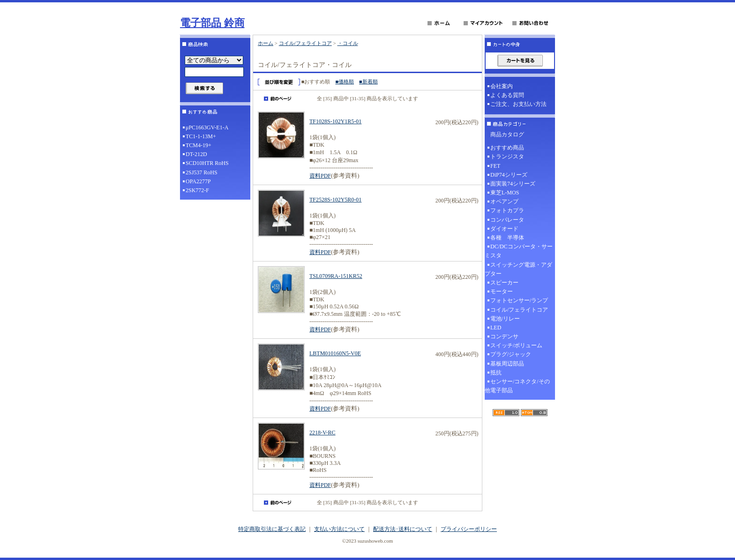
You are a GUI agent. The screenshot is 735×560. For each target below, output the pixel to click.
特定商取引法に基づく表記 (272, 529)
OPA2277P (198, 181)
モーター (502, 291)
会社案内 (502, 86)
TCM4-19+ (199, 145)
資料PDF (320, 176)
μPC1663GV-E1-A (207, 127)
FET (495, 166)
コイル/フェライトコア (305, 43)
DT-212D (196, 154)
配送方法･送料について (403, 529)
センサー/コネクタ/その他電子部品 (517, 386)
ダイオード (504, 229)
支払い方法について (339, 529)
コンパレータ (507, 220)
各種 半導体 (507, 238)
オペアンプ (504, 202)
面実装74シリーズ (513, 184)
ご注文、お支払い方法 (518, 104)
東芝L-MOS (505, 193)
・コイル (348, 43)
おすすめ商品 (507, 148)
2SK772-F (197, 190)
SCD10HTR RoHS (207, 163)
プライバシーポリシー (469, 529)
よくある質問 (507, 95)
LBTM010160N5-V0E (335, 353)
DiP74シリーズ (509, 175)
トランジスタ (507, 157)
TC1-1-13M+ (201, 136)
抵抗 (496, 373)
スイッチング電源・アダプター (518, 269)
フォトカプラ (507, 210)
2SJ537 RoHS (202, 172)
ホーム (266, 43)
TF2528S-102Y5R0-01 (335, 200)
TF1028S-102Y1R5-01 (335, 121)
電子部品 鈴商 (212, 23)
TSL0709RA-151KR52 (336, 276)
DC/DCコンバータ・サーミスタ (519, 251)
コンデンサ (504, 336)
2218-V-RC (322, 433)
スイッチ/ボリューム (516, 345)
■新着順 (368, 82)
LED (496, 328)
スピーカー (504, 283)
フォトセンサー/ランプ (519, 300)
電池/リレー (505, 319)
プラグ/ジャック (511, 354)
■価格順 (345, 82)
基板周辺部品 (507, 364)
